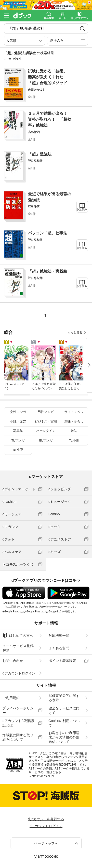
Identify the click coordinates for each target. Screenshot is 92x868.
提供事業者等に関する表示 (64, 698)
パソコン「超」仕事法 (48, 233)
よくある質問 (59, 648)
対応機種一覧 (59, 636)
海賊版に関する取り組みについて (18, 737)
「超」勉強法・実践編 (48, 271)
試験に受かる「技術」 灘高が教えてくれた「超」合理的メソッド (50, 77)
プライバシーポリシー (18, 710)
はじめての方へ (18, 636)
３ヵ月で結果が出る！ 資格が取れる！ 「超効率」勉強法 (50, 119)
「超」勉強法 (40, 154)
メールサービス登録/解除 (18, 648)
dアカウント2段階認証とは (18, 723)
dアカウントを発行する (46, 819)
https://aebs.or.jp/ (43, 776)
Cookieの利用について (64, 723)
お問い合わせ (13, 661)
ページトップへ (46, 843)
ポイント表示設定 (62, 661)
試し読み (82, 209)
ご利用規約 (11, 698)
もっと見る (75, 332)
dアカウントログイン (19, 673)
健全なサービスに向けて (64, 710)
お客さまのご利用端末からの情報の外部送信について (64, 737)
